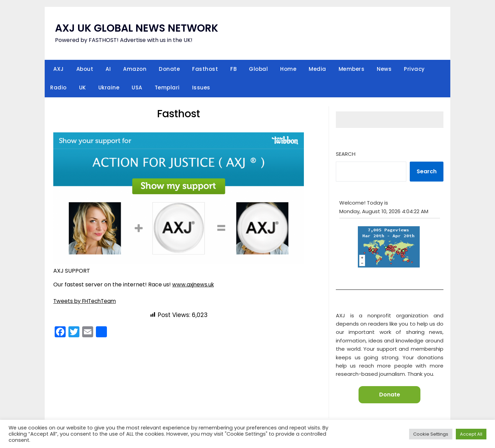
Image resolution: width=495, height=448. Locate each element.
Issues (201, 88)
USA (137, 88)
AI (108, 69)
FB (233, 69)
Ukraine (109, 88)
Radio (58, 88)
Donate (169, 69)
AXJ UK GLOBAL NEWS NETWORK (137, 28)
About (85, 69)
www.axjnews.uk (194, 285)
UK (82, 88)
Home (288, 69)
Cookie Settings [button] (431, 434)
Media (317, 69)
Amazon (135, 69)
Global (258, 69)
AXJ (59, 69)
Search (346, 154)
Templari (167, 88)
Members (352, 69)
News (384, 69)
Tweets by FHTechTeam (86, 301)
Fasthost (205, 69)
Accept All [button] (471, 434)
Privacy (414, 69)
